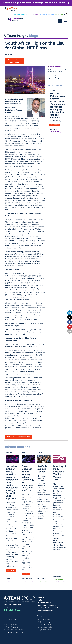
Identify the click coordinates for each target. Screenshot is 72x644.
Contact (40, 600)
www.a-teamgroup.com (12, 604)
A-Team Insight (11, 622)
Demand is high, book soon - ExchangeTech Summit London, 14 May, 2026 (36, 2)
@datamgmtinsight (46, 627)
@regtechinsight (46, 622)
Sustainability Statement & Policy (49, 608)
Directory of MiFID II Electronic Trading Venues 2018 (60, 473)
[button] (36, 2)
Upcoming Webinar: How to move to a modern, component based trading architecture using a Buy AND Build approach (12, 482)
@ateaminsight (45, 619)
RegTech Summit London (42, 469)
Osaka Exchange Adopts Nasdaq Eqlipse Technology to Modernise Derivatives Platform (28, 478)
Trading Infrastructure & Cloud (57, 70)
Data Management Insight (47, 14)
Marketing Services (44, 603)
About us (41, 597)
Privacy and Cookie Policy (47, 605)
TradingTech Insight (34, 14)
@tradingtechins (46, 624)
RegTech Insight (60, 14)
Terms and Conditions (45, 611)
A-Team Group (11, 619)
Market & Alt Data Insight (20, 14)
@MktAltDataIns (45, 630)
